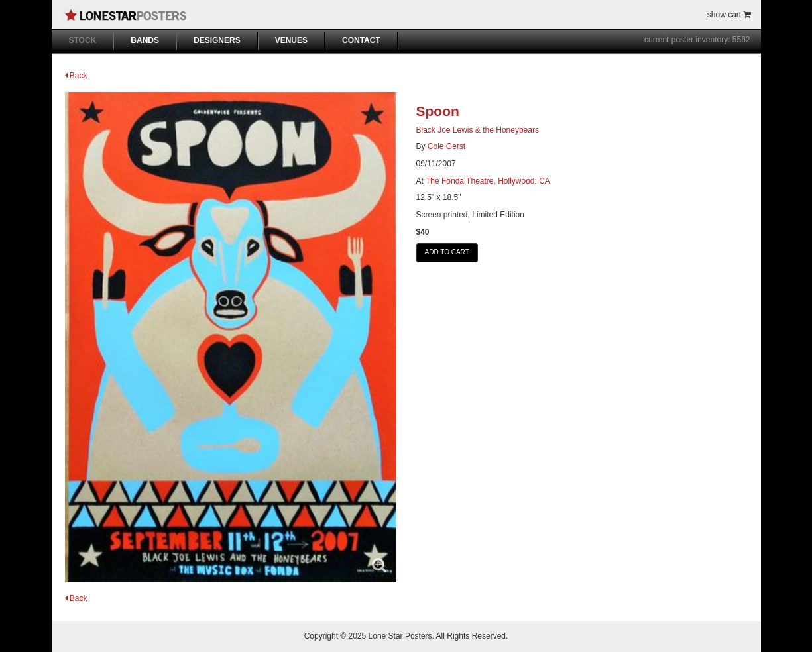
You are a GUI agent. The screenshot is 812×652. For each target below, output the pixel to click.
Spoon (438, 111)
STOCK (83, 40)
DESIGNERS (217, 40)
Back (76, 76)
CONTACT (361, 40)
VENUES (291, 40)
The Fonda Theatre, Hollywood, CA (488, 181)
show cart (729, 15)
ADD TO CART (447, 252)
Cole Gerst (446, 146)
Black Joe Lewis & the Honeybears (478, 130)
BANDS (145, 40)
